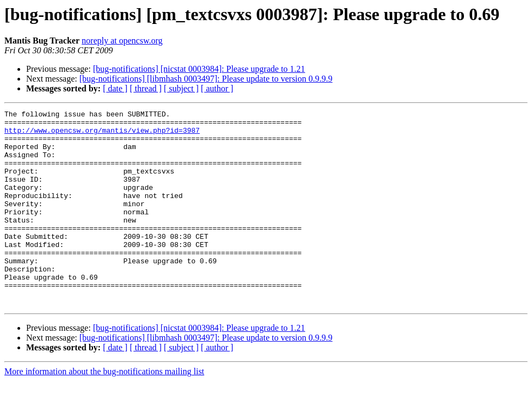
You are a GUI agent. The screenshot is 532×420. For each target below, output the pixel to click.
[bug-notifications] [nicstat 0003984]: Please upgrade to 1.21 (199, 69)
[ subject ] (181, 88)
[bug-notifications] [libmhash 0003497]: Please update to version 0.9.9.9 (206, 79)
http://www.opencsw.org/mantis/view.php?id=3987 (102, 135)
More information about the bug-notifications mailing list (104, 410)
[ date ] (115, 88)
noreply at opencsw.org (122, 41)
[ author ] (217, 88)
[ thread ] (146, 88)
